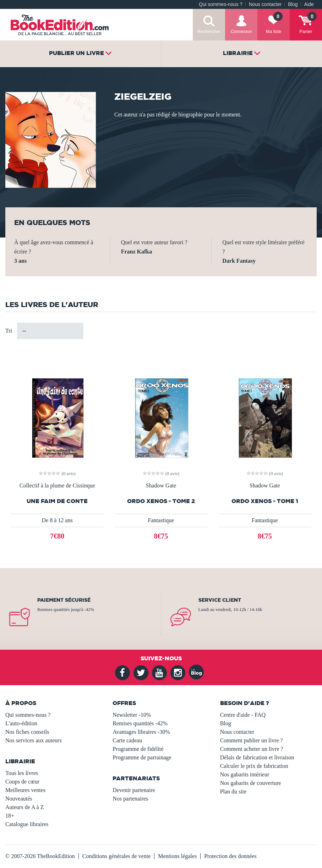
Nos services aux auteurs (34, 740)
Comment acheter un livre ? (252, 749)
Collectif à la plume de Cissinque (57, 486)
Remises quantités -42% (140, 723)
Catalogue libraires (27, 824)
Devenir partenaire (134, 790)
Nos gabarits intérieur (245, 774)
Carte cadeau (127, 740)
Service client (220, 600)
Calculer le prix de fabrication (254, 766)
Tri (9, 331)
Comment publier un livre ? (252, 740)
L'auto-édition (21, 723)
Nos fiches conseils (27, 732)
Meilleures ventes (25, 790)
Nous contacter (265, 4)
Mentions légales (177, 856)
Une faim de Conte (57, 501)
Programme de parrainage (142, 757)
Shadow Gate (161, 486)
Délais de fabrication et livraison (257, 757)
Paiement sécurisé (64, 600)
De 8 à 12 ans (57, 520)
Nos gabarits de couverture (251, 783)
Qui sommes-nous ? (221, 4)
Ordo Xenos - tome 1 (265, 501)
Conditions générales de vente (116, 856)
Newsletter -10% (132, 715)
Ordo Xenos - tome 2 (161, 501)
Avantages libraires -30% (141, 732)
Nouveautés (19, 799)
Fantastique (161, 520)
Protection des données (230, 856)
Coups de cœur (22, 782)
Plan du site (233, 791)
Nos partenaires (130, 799)
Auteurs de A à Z (24, 807)
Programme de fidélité (138, 749)
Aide (309, 4)
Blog (293, 4)
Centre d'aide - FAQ (243, 715)
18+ (10, 816)
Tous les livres (22, 773)
